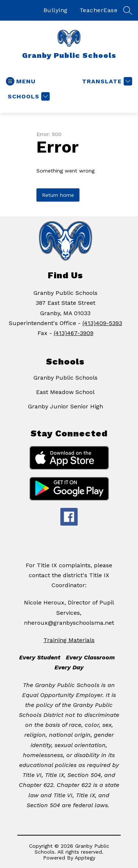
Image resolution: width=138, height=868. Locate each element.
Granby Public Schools (66, 378)
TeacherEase (99, 10)
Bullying (56, 10)
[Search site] (128, 10)
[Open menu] (21, 81)
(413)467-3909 (74, 333)
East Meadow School (65, 392)
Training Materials (69, 640)
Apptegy (85, 858)
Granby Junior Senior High (66, 406)
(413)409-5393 (102, 323)
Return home (58, 195)
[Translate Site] (106, 81)
